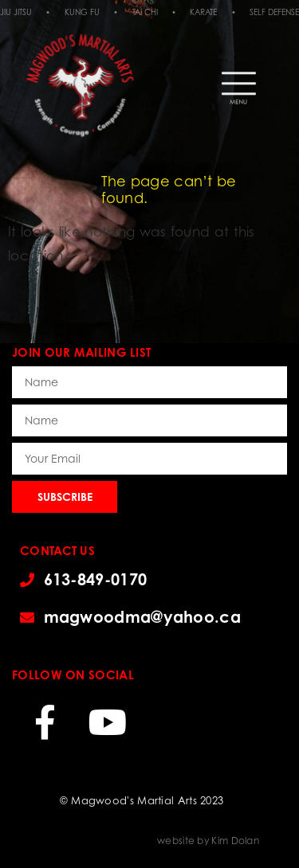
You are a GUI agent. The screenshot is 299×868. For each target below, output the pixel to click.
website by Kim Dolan (208, 841)
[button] (239, 80)
